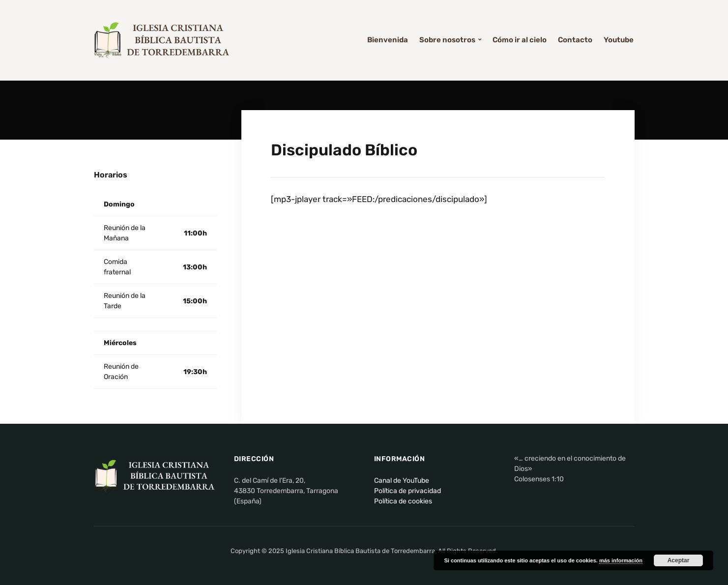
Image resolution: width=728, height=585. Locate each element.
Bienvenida (388, 40)
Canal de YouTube (402, 481)
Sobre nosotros (447, 40)
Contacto (575, 40)
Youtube (619, 40)
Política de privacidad (408, 491)
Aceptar (679, 560)
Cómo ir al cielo (520, 40)
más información (621, 560)
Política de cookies (403, 501)
